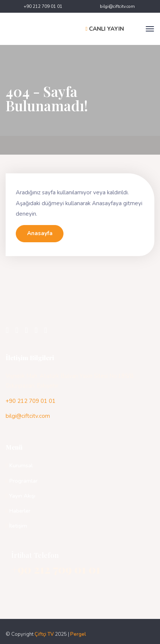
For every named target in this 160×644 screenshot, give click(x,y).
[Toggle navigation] (150, 29)
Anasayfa (40, 233)
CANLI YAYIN (105, 29)
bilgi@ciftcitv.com (117, 6)
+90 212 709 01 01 (43, 6)
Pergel (78, 634)
